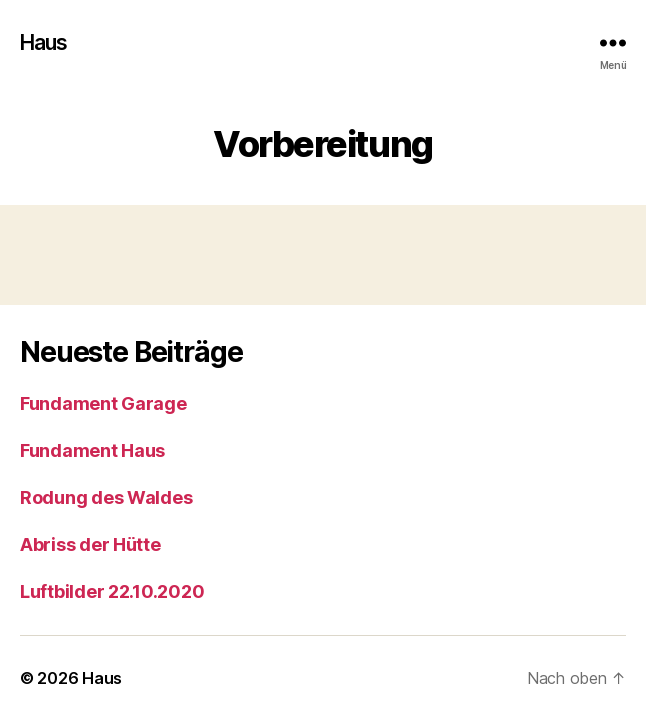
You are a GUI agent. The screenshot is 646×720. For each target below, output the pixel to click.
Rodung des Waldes (106, 497)
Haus (44, 42)
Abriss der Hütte (90, 544)
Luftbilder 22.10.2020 (112, 591)
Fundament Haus (92, 450)
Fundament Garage (103, 403)
